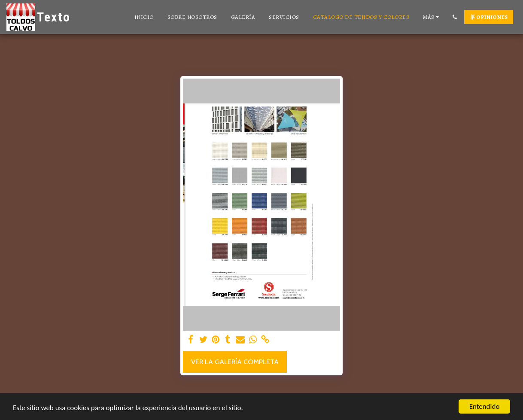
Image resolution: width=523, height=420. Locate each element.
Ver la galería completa (235, 362)
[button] (455, 17)
